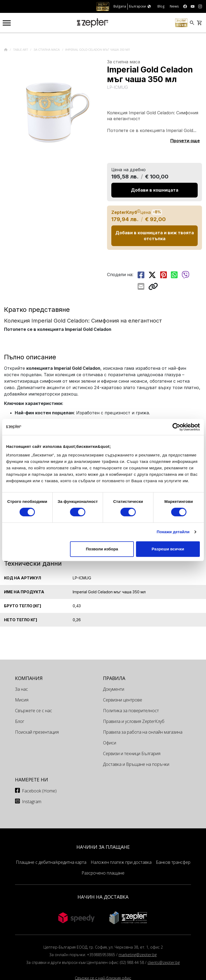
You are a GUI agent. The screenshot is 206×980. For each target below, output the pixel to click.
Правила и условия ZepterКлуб (134, 721)
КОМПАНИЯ (29, 678)
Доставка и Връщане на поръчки (136, 764)
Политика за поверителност (131, 711)
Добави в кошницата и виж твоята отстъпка (155, 236)
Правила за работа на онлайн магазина (143, 732)
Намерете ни (32, 780)
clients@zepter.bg (164, 962)
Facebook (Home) (39, 791)
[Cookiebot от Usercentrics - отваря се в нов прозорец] (176, 427)
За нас (21, 689)
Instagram (32, 802)
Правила (114, 678)
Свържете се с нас (34, 711)
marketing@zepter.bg (138, 955)
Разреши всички (168, 549)
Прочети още (185, 141)
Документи (114, 689)
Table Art (21, 50)
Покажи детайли (173, 532)
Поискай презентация (37, 732)
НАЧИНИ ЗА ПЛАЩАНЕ (103, 847)
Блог (20, 721)
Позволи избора (102, 549)
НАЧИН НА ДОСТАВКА (103, 897)
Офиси (110, 743)
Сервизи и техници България (132, 754)
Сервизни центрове (123, 700)
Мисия (22, 700)
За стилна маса (47, 50)
